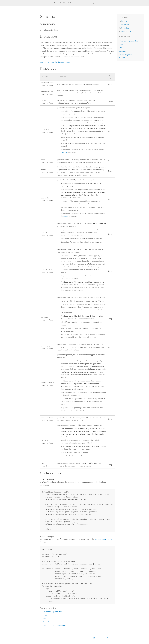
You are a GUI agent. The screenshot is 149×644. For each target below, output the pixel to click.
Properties (125, 28)
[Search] (93, 3)
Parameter (47, 624)
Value (45, 617)
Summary (125, 21)
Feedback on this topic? (105, 640)
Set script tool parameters (52, 614)
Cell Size (64, 152)
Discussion (125, 25)
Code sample (126, 31)
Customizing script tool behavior (55, 627)
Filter (45, 621)
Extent (66, 217)
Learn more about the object (55, 62)
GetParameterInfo (103, 541)
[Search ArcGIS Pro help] (72, 3)
